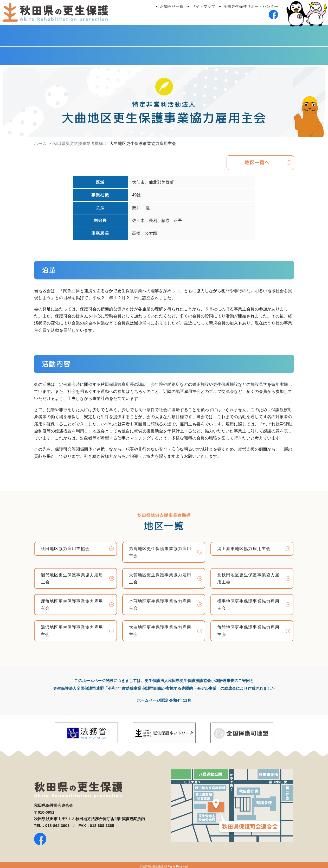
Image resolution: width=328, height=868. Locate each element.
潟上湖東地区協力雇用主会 (244, 546)
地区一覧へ (257, 160)
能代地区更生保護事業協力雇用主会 (72, 576)
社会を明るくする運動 (205, 52)
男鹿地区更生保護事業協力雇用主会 (160, 550)
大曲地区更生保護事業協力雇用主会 (160, 628)
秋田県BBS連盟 (123, 52)
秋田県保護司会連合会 (41, 34)
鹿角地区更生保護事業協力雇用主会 (72, 602)
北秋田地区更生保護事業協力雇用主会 (248, 576)
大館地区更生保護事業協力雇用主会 (160, 576)
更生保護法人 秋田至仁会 (205, 34)
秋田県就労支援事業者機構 (78, 140)
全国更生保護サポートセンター (251, 6)
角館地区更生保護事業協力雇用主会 (248, 628)
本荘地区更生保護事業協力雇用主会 (160, 602)
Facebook (287, 52)
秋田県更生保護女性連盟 (41, 52)
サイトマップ (203, 6)
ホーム (40, 140)
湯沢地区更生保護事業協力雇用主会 (72, 628)
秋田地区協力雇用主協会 (65, 546)
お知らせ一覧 (172, 6)
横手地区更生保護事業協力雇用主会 (248, 602)
